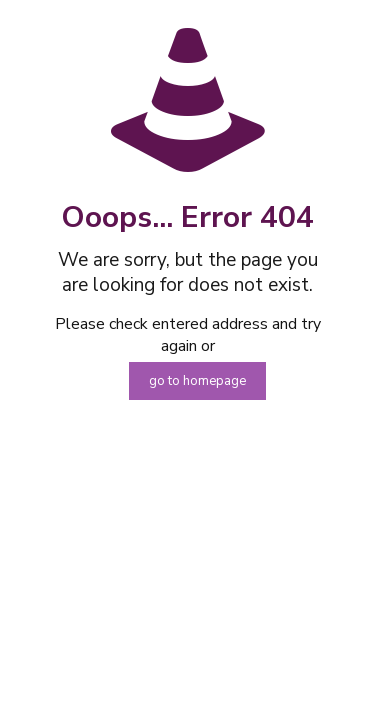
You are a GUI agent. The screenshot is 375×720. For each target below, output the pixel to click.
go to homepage (197, 381)
